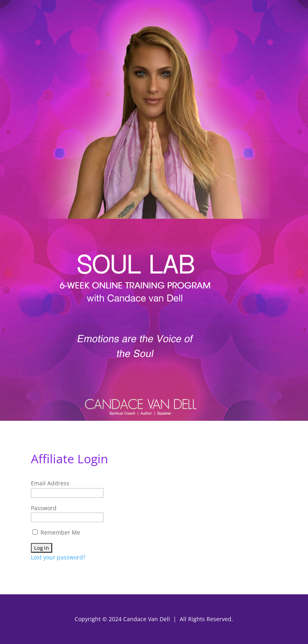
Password (44, 508)
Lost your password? (58, 557)
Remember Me (56, 532)
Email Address (50, 483)
